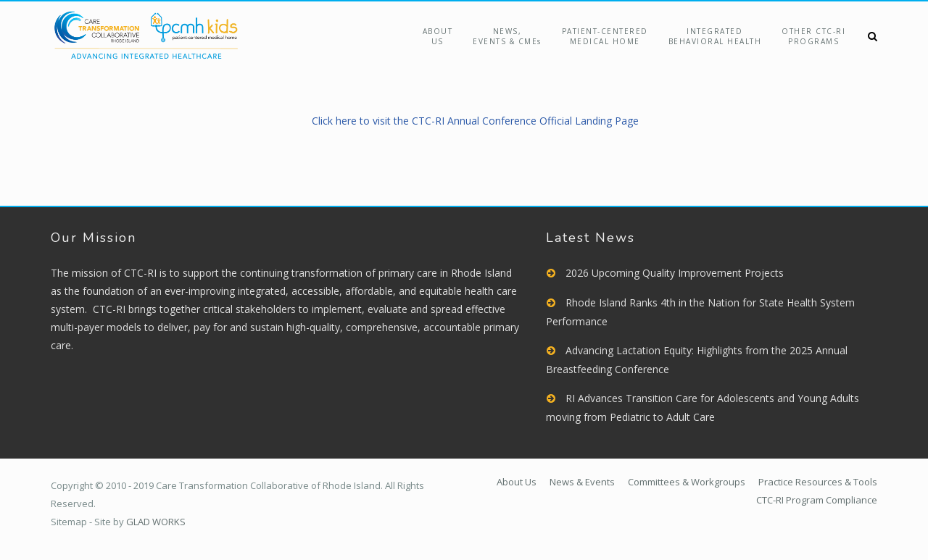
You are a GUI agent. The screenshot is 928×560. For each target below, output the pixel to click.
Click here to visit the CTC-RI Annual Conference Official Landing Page (475, 121)
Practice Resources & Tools (818, 482)
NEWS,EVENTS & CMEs (507, 36)
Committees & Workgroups (687, 482)
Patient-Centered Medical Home (605, 36)
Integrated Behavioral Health (715, 36)
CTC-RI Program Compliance (817, 500)
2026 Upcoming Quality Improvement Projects (675, 273)
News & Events (582, 482)
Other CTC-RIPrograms (813, 36)
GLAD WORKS (156, 522)
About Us (438, 36)
